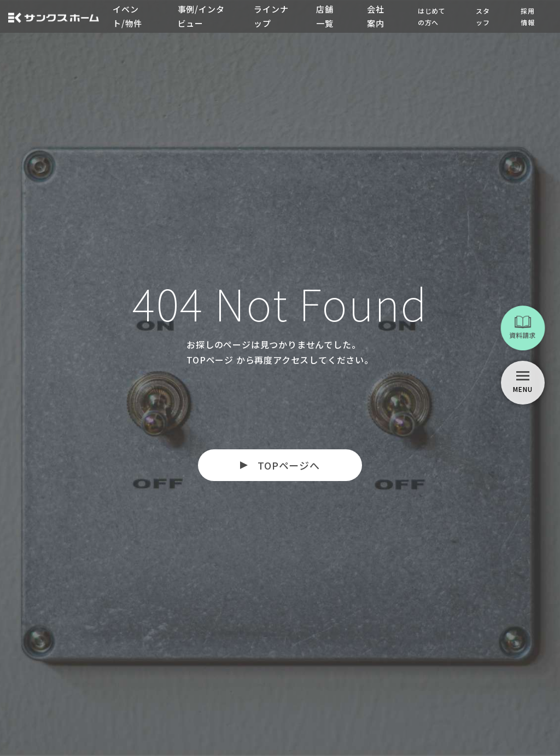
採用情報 (528, 16)
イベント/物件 (127, 16)
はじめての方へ (432, 16)
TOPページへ (289, 465)
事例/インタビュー (201, 16)
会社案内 (376, 16)
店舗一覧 (325, 16)
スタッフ (483, 16)
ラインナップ (271, 16)
